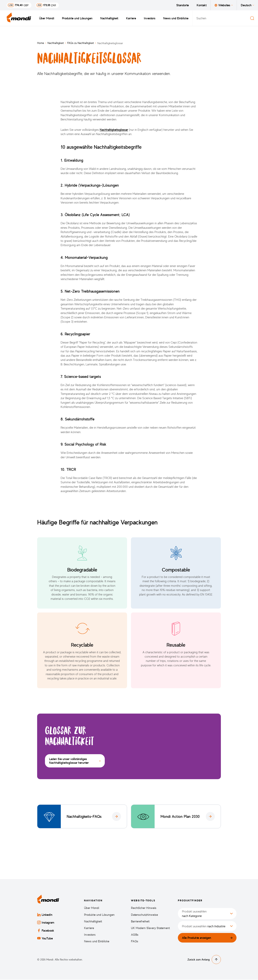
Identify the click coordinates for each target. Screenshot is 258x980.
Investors (150, 18)
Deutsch (247, 5)
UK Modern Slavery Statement (150, 928)
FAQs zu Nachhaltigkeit (81, 43)
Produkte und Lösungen (77, 18)
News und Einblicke (176, 18)
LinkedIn (45, 915)
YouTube (45, 939)
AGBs (135, 935)
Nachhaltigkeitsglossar (114, 130)
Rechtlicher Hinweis (144, 908)
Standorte (183, 5)
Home (41, 43)
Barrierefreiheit (140, 922)
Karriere (131, 18)
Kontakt (202, 5)
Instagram (46, 923)
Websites (224, 5)
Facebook (46, 931)
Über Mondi (47, 18)
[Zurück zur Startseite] (19, 18)
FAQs (135, 942)
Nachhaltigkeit (109, 18)
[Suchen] (252, 18)
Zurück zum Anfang (204, 960)
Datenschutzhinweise (144, 915)
